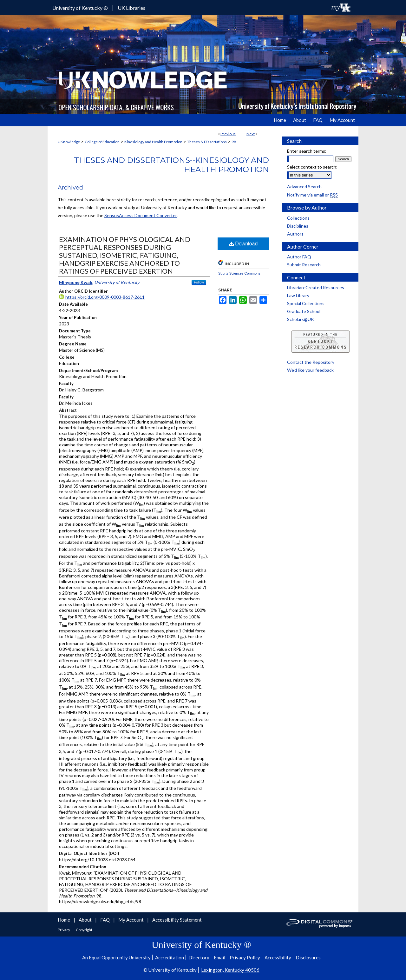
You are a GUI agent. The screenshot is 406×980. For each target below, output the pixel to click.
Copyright (84, 930)
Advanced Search (304, 187)
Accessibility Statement (177, 920)
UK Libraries (131, 8)
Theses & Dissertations (207, 142)
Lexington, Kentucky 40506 (230, 970)
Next (251, 134)
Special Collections (306, 303)
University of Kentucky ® (80, 8)
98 (234, 142)
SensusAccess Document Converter (141, 215)
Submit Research (304, 265)
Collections (298, 218)
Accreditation (170, 957)
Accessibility (278, 957)
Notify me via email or (312, 195)
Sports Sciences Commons (239, 273)
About (86, 920)
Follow (199, 282)
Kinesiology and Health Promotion (153, 142)
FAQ (105, 920)
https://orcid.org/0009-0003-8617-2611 (105, 297)
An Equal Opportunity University (116, 957)
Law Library (298, 295)
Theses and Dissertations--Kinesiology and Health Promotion (171, 165)
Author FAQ (299, 257)
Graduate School (304, 311)
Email (219, 957)
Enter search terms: (307, 151)
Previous (228, 134)
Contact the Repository (311, 362)
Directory (199, 957)
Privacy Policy (245, 957)
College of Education (102, 142)
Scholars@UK (301, 319)
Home (64, 920)
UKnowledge (69, 142)
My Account (131, 920)
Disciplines (298, 226)
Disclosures (308, 957)
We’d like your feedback (310, 370)
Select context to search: (312, 167)
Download (243, 244)
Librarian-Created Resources (316, 287)
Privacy (64, 930)
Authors (295, 234)
